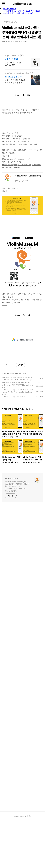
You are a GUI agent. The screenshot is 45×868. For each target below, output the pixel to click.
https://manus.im (12, 55)
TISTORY (23, 816)
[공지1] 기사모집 (10, 8)
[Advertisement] (22, 340)
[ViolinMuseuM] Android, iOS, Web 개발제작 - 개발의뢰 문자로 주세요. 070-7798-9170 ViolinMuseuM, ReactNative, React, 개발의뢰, (17, 486)
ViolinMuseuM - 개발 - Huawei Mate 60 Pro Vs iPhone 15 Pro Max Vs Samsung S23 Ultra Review (17, 392)
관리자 (31, 816)
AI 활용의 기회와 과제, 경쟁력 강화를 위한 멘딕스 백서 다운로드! (15, 81)
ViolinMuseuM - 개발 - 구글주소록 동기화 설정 (16, 382)
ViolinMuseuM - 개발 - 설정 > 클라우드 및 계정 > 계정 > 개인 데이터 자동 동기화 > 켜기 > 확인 (17, 379)
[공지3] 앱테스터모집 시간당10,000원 (18, 13)
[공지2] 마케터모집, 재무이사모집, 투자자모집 (21, 11)
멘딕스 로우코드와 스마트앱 (15, 77)
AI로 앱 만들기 (11, 59)
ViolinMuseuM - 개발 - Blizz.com (12, 397)
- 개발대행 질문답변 (8, 373)
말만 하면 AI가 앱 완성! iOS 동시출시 (14, 64)
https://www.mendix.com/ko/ (17, 73)
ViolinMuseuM (23, 4)
